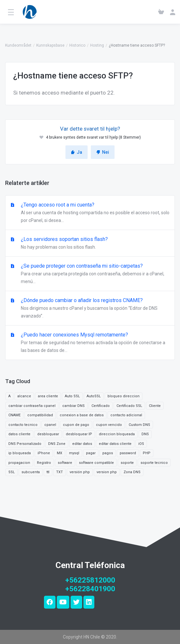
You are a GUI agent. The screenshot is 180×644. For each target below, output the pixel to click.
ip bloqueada (20, 453)
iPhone (44, 453)
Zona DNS (132, 472)
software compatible (96, 463)
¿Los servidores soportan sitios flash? (90, 244)
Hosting (97, 45)
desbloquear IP (79, 434)
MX (60, 453)
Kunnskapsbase (50, 45)
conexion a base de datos (82, 415)
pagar (91, 453)
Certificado (101, 406)
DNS (145, 434)
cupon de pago (76, 425)
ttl (48, 472)
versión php (80, 472)
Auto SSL (72, 396)
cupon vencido (109, 425)
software (65, 463)
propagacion (19, 463)
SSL (12, 472)
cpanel (50, 425)
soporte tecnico (154, 463)
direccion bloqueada (117, 434)
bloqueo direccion (124, 396)
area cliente (48, 396)
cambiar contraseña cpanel (32, 406)
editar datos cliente (115, 444)
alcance (24, 396)
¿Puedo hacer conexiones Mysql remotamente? (90, 343)
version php (107, 472)
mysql (74, 453)
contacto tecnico (23, 425)
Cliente (155, 406)
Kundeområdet (18, 45)
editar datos (82, 444)
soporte (127, 463)
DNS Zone (57, 444)
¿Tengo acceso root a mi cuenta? (90, 213)
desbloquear (48, 434)
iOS (141, 444)
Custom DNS (139, 425)
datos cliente (19, 434)
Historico (77, 45)
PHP (147, 453)
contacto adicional (126, 415)
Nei (103, 152)
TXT (60, 472)
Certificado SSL (129, 406)
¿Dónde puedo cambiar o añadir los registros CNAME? (90, 308)
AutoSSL (94, 396)
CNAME (14, 415)
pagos (108, 453)
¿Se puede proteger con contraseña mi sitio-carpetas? (90, 274)
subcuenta (31, 472)
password (128, 453)
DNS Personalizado (25, 444)
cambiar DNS (73, 406)
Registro (44, 463)
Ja (77, 152)
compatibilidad (40, 415)
